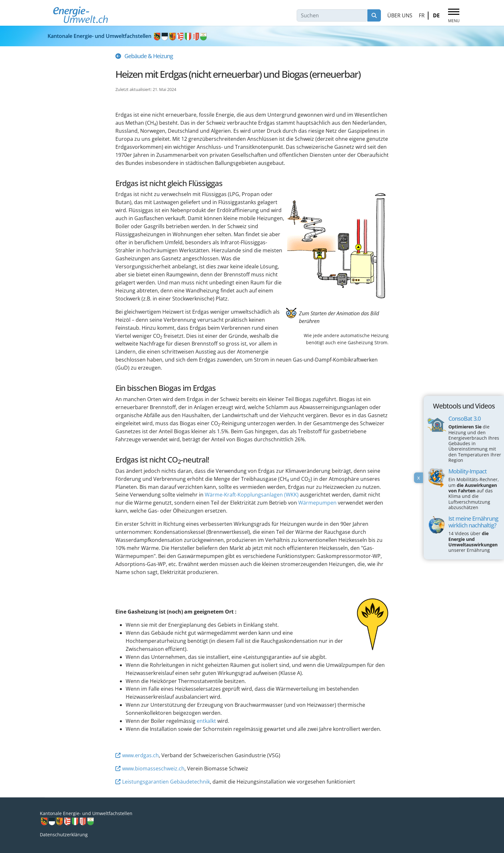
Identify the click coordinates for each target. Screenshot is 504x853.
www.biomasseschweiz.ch (153, 768)
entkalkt (206, 721)
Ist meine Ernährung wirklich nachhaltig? (473, 522)
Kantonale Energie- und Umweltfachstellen (128, 36)
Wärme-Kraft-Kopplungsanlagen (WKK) (252, 495)
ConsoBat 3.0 (464, 419)
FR (422, 15)
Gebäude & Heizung (149, 56)
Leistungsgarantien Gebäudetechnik (166, 782)
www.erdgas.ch (140, 755)
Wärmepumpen (317, 503)
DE (436, 15)
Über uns (400, 15)
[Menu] (454, 16)
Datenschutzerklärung (64, 835)
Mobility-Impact (468, 471)
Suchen (374, 15)
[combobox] (332, 15)
